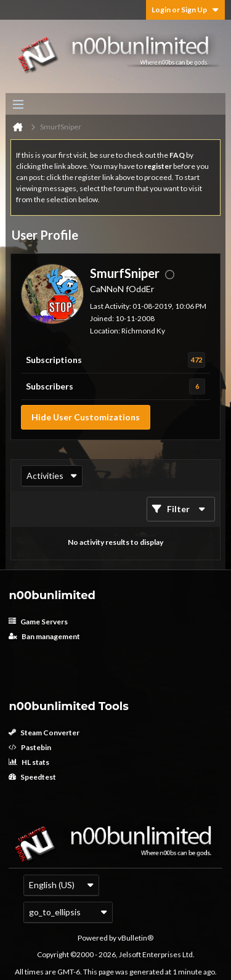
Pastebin (30, 747)
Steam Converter (44, 733)
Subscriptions (54, 360)
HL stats (29, 762)
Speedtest (32, 777)
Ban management (44, 636)
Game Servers (38, 622)
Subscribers (50, 386)
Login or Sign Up (185, 10)
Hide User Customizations (86, 417)
